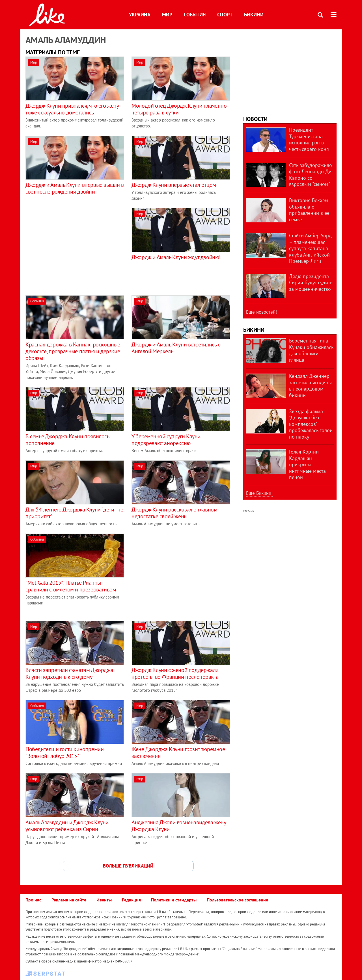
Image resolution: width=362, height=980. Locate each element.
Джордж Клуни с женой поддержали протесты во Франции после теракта (175, 673)
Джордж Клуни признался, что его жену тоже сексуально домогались (72, 109)
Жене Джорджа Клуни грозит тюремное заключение (178, 753)
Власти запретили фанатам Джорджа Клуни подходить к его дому (69, 673)
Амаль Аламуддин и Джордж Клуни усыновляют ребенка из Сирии (67, 826)
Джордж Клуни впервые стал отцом (174, 185)
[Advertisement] (73, 248)
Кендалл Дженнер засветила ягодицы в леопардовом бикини (310, 386)
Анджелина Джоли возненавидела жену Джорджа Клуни (179, 826)
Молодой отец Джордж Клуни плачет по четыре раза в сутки (179, 109)
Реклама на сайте (69, 900)
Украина (140, 15)
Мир (167, 15)
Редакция (131, 900)
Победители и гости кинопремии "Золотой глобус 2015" (64, 753)
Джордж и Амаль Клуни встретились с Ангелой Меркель (176, 348)
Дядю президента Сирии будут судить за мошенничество (311, 283)
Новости (255, 119)
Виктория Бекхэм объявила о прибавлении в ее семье (309, 210)
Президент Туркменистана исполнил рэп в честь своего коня (309, 139)
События (195, 15)
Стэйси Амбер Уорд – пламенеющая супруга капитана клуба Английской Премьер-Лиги (310, 248)
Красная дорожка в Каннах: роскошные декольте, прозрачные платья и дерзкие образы (73, 351)
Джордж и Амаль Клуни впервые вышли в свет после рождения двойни (75, 188)
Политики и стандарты (174, 900)
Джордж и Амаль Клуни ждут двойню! (176, 257)
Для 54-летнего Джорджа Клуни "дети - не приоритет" (74, 513)
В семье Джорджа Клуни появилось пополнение (67, 440)
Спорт (225, 15)
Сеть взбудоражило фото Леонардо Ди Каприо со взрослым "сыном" (311, 175)
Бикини (254, 15)
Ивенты (104, 900)
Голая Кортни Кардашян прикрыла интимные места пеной (307, 464)
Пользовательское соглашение (237, 900)
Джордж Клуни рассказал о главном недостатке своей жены (174, 513)
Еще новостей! (261, 312)
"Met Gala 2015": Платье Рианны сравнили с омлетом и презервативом (71, 586)
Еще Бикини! (259, 493)
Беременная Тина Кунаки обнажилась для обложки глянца (311, 350)
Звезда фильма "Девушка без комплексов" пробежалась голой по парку (311, 424)
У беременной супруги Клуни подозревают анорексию (166, 440)
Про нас (33, 900)
